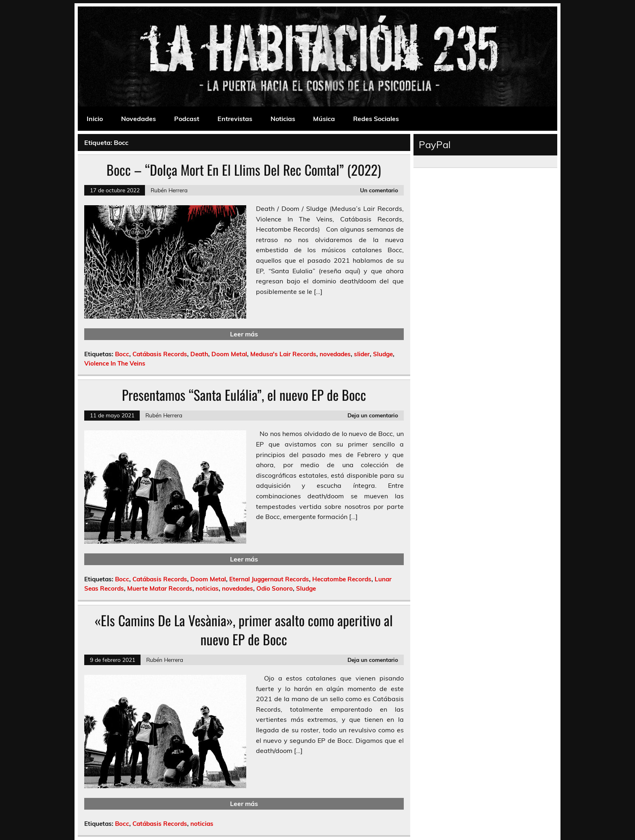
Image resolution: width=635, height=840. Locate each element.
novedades (335, 354)
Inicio (95, 119)
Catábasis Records (160, 354)
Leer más (244, 334)
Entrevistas (235, 119)
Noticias (283, 119)
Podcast (187, 119)
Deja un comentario (373, 415)
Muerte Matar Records (160, 588)
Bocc (122, 354)
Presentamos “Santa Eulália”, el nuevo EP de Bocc (244, 395)
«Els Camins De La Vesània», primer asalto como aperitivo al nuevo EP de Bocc (244, 630)
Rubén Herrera (169, 190)
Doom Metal (229, 354)
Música (324, 119)
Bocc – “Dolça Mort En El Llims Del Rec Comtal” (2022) (244, 170)
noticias (207, 588)
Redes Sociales (376, 119)
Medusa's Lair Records (283, 354)
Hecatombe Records (342, 579)
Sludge (383, 354)
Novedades (139, 119)
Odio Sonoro (275, 588)
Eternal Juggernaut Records (269, 579)
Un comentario (379, 190)
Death (199, 354)
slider (362, 354)
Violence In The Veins (115, 363)
